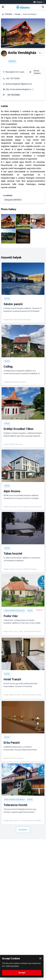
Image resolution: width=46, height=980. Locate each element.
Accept (22, 973)
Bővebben (23, 830)
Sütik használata (12, 966)
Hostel (18, 14)
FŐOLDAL (9, 14)
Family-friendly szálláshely (15, 611)
